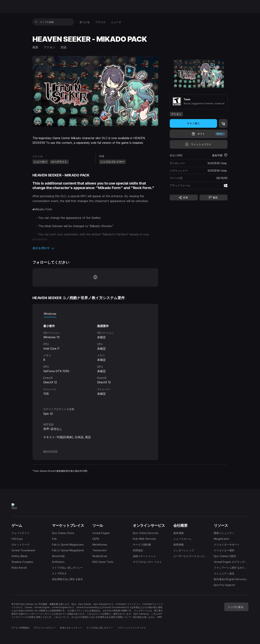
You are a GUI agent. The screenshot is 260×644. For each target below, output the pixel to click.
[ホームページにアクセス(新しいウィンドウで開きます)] (95, 277)
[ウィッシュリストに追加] (199, 144)
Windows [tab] (50, 314)
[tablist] (95, 314)
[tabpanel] (95, 359)
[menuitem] (85, 22)
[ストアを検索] (36, 22)
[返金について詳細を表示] (226, 155)
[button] (95, 248)
